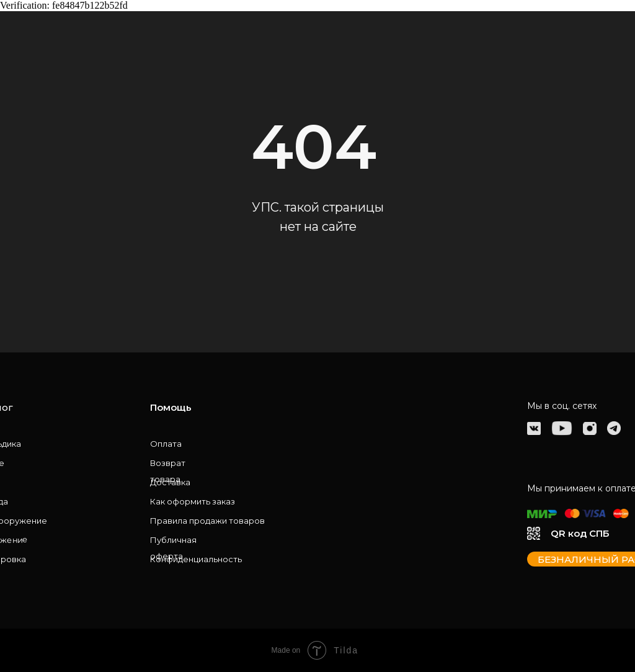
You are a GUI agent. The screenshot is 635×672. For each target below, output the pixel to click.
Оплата (166, 444)
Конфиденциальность (196, 559)
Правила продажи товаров (207, 521)
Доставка (170, 482)
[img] (534, 428)
